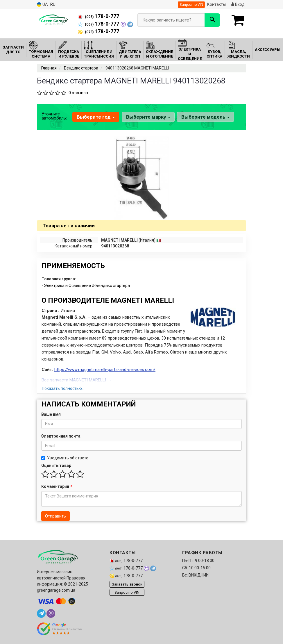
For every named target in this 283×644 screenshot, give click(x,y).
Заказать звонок (127, 584)
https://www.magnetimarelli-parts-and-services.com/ (105, 370)
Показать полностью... (63, 388)
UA (42, 5)
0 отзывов (78, 93)
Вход (238, 4)
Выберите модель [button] (205, 117)
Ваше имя (51, 414)
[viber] (51, 613)
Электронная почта (61, 436)
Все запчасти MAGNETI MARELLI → (77, 380)
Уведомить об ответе (65, 458)
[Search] (212, 20)
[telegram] (41, 613)
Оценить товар (56, 465)
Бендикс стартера (113, 286)
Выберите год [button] (96, 117)
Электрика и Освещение (68, 286)
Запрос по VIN (191, 5)
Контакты (216, 4)
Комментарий (57, 486)
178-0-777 (98, 16)
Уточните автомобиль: (54, 116)
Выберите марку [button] (148, 117)
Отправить (55, 516)
